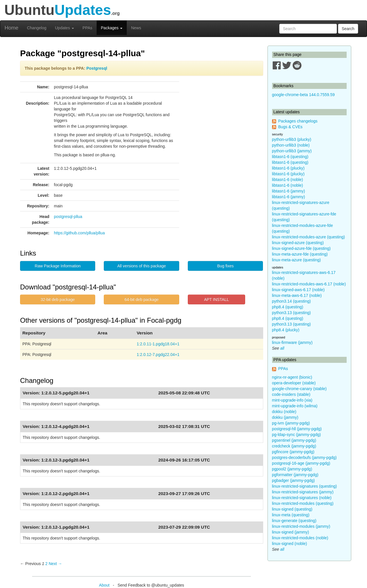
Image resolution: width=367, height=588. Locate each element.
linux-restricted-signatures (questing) (304, 486)
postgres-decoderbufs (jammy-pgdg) (304, 457)
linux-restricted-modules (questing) (303, 503)
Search (348, 29)
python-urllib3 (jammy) (292, 151)
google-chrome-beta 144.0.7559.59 (303, 95)
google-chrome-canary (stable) (299, 389)
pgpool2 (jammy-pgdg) (292, 469)
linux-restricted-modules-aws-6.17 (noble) (309, 284)
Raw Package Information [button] (58, 266)
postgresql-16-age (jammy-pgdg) (301, 463)
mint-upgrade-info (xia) (292, 400)
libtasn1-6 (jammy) (289, 191)
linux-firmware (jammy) (292, 342)
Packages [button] (112, 28)
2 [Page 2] (46, 564)
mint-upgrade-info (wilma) (295, 406)
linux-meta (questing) (291, 515)
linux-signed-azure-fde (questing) (301, 248)
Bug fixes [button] (225, 266)
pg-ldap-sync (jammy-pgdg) (296, 435)
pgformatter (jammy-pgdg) (295, 475)
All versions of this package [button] (142, 266)
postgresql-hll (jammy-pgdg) (297, 429)
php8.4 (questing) (288, 307)
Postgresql (97, 68)
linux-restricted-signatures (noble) (302, 498)
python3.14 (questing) (291, 301)
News (136, 28)
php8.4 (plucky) (286, 330)
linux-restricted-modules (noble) (300, 538)
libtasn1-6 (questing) (290, 157)
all (282, 348)
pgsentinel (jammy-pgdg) (294, 440)
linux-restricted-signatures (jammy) (303, 492)
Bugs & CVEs (290, 127)
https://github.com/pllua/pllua (79, 233)
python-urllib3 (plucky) (292, 139)
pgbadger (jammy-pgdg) (293, 480)
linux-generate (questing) (294, 521)
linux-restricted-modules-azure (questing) (309, 237)
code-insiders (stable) (291, 394)
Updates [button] (65, 28)
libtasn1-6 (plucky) (288, 168)
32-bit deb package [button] (58, 299)
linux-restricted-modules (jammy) (301, 526)
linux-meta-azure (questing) (296, 260)
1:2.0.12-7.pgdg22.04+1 (158, 355)
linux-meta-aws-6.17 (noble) (297, 295)
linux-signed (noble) (290, 544)
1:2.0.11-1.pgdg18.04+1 (158, 344)
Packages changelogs (298, 121)
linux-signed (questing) (292, 509)
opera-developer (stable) (294, 383)
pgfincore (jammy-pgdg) (293, 452)
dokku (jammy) (285, 417)
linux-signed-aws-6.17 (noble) (298, 290)
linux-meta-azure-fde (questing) (300, 254)
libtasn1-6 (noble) (288, 180)
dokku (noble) (284, 412)
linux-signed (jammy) (291, 532)
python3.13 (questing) (291, 313)
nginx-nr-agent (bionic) (292, 377)
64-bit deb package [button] (141, 299)
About (104, 585)
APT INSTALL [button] (217, 299)
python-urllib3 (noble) (291, 145)
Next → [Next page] (55, 564)
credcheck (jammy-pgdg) (294, 446)
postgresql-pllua (68, 217)
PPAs (87, 28)
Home (11, 28)
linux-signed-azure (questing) (298, 243)
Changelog (37, 28)
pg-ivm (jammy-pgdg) (291, 423)
